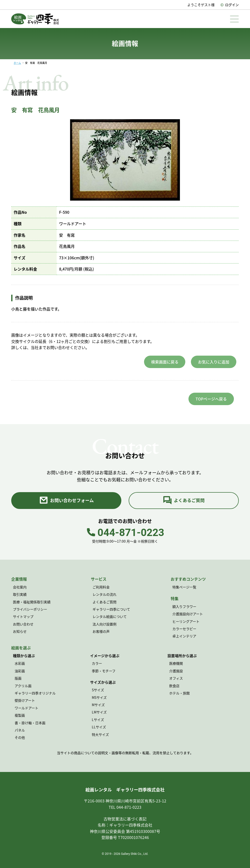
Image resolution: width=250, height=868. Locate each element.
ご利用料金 (101, 587)
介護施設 (176, 671)
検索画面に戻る (165, 362)
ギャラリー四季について (111, 609)
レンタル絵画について (110, 617)
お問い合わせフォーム (66, 501)
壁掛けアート (25, 701)
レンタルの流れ (104, 595)
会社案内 (20, 587)
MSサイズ (99, 697)
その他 (20, 738)
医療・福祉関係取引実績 (32, 602)
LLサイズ (99, 727)
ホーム (17, 63)
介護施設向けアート (188, 614)
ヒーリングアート (186, 621)
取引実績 (20, 595)
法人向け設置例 (104, 624)
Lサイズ (98, 720)
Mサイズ (98, 705)
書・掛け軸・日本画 (30, 723)
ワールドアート (26, 708)
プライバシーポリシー (30, 609)
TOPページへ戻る (211, 399)
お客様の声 (101, 632)
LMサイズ (99, 712)
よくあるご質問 (184, 501)
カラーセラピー (184, 629)
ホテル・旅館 (179, 693)
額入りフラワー (184, 606)
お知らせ (20, 632)
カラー (97, 663)
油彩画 (20, 671)
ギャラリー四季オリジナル (35, 693)
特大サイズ (100, 734)
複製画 (20, 715)
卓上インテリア (184, 636)
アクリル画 (23, 686)
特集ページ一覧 (184, 587)
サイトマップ (23, 617)
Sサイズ (98, 690)
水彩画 (20, 663)
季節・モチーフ (104, 671)
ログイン (229, 5)
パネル (20, 730)
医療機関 (176, 663)
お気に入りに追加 (214, 362)
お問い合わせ (23, 624)
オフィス (176, 678)
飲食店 (174, 686)
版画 (18, 678)
